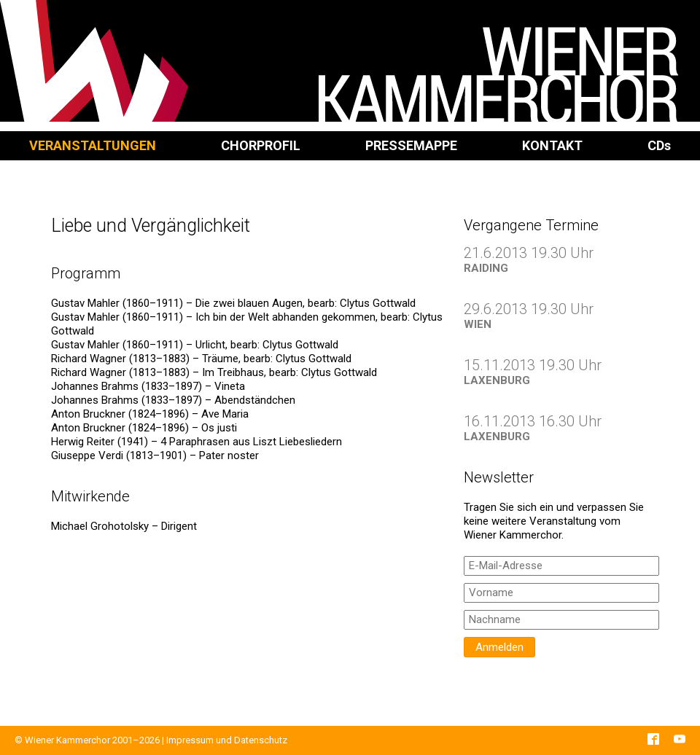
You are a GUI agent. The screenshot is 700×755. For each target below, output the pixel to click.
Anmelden (499, 647)
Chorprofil (261, 145)
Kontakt (552, 145)
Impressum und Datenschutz (227, 740)
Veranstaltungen (93, 145)
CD (659, 145)
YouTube (680, 739)
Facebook (653, 739)
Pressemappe (411, 145)
